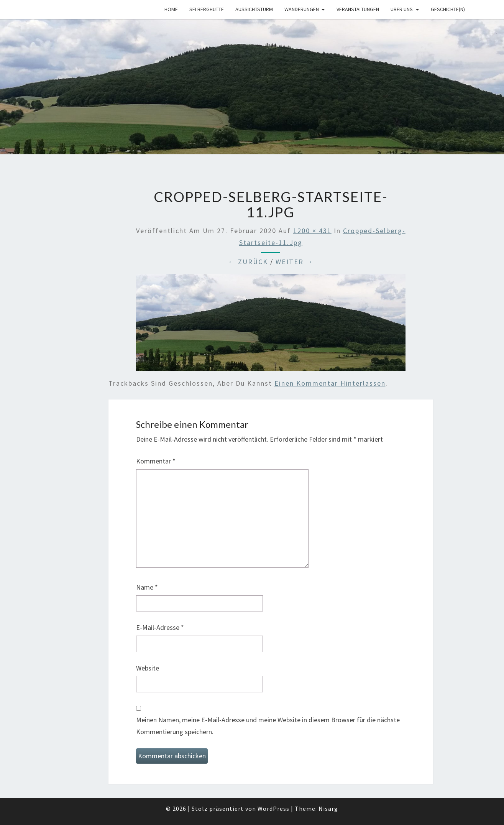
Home (171, 9)
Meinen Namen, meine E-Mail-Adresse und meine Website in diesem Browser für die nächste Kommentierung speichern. (268, 726)
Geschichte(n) (448, 9)
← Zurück (248, 262)
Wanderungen (302, 9)
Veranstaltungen (358, 9)
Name (147, 587)
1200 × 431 (312, 231)
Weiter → (295, 262)
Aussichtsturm (254, 9)
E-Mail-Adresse (160, 627)
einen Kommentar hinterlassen (330, 383)
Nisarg (328, 809)
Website (148, 668)
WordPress (273, 809)
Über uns (402, 9)
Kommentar (156, 461)
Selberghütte (207, 9)
